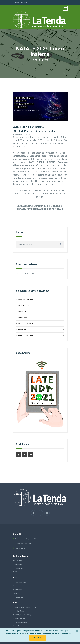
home (34, 60)
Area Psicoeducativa (40, 300)
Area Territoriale (40, 306)
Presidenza (19, 597)
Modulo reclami (20, 618)
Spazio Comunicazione (40, 324)
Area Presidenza (40, 318)
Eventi (45, 60)
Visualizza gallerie (21, 622)
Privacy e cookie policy (23, 615)
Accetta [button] (37, 638)
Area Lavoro (40, 312)
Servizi (17, 593)
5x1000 (17, 572)
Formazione (19, 568)
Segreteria (18, 564)
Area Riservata (20, 626)
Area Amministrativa (40, 335)
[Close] (77, 631)
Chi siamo (18, 561)
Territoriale (18, 590)
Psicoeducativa (20, 582)
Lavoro (17, 586)
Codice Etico (19, 611)
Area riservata (40, 329)
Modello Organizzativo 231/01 (25, 607)
